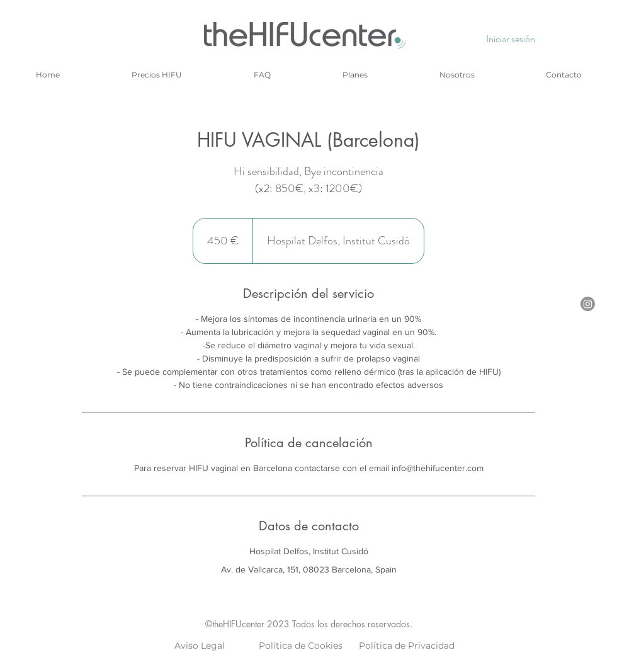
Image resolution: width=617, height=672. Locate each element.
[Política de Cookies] (300, 646)
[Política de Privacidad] (407, 646)
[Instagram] (588, 304)
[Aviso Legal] (200, 646)
